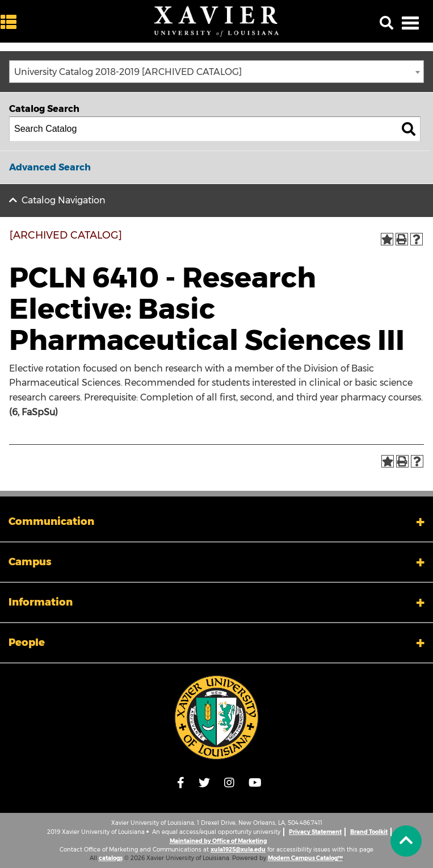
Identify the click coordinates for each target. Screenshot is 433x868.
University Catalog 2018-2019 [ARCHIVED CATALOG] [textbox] (128, 72)
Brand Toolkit (369, 832)
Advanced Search (50, 167)
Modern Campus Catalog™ (305, 858)
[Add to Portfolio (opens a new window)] (387, 239)
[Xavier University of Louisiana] (217, 21)
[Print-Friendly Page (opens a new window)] (402, 239)
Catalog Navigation (64, 200)
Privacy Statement (315, 832)
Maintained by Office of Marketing (218, 841)
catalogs (111, 858)
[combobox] (216, 72)
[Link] (216, 717)
